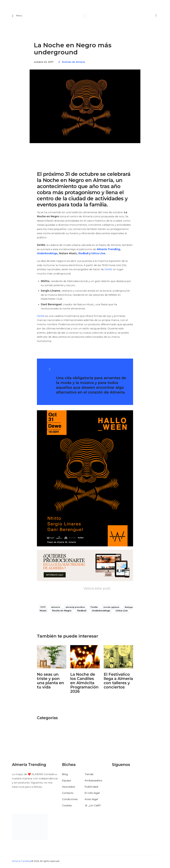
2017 (43, 608)
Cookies (67, 807)
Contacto (68, 794)
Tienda (89, 775)
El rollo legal (92, 794)
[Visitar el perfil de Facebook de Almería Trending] (114, 775)
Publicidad (91, 788)
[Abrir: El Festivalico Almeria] (118, 658)
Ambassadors (93, 782)
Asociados (69, 788)
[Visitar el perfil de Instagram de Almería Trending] (128, 775)
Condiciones (70, 800)
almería (56, 608)
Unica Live (98, 255)
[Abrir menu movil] (17, 16)
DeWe (108, 270)
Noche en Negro (62, 612)
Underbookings (47, 255)
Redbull (84, 255)
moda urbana (111, 608)
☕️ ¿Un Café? (93, 807)
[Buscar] (155, 16)
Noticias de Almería (73, 63)
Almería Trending (108, 250)
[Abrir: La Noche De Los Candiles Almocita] (85, 658)
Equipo (67, 782)
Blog (65, 775)
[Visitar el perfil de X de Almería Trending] (121, 775)
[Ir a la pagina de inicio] (85, 17)
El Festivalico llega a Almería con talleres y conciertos (118, 682)
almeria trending (75, 608)
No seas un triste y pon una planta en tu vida (50, 682)
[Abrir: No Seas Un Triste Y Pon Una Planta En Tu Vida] (52, 658)
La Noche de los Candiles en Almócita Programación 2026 (84, 684)
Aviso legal (91, 800)
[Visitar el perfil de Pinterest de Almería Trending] (135, 775)
